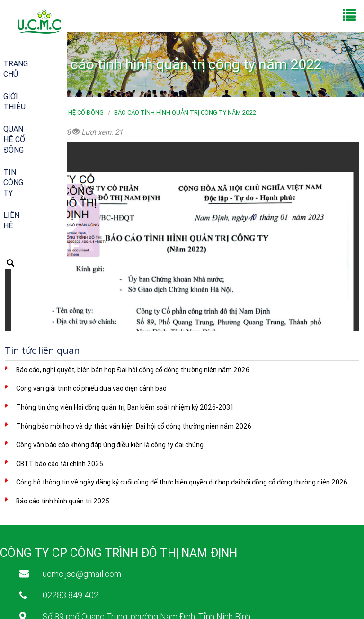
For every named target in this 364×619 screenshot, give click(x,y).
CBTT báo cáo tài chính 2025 (60, 464)
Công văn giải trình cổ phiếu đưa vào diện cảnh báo (91, 388)
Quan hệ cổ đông (77, 112)
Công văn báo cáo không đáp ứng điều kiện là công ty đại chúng (110, 445)
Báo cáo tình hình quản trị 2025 (63, 501)
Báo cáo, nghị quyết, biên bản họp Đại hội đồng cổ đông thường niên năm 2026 (133, 370)
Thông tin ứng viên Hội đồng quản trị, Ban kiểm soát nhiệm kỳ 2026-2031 (125, 407)
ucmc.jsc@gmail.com (82, 574)
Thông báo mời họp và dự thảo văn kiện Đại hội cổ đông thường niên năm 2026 (134, 426)
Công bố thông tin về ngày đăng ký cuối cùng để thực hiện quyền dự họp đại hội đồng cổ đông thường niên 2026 (182, 482)
